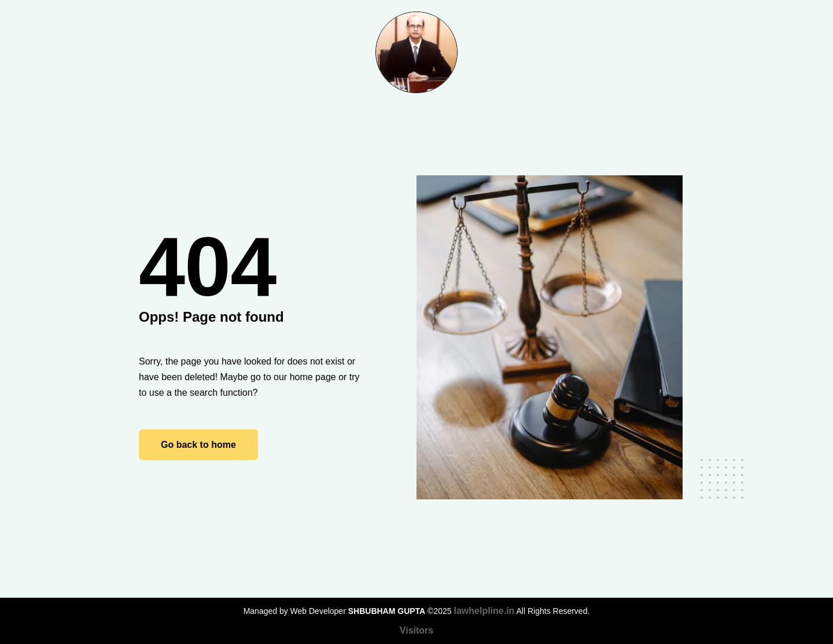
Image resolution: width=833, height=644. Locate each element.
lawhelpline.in (484, 611)
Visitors (417, 630)
